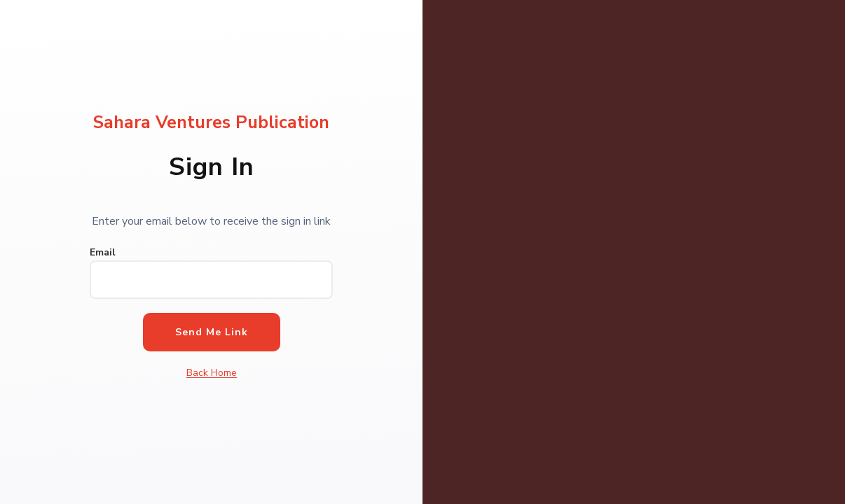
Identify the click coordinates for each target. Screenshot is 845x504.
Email (103, 252)
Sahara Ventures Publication (211, 122)
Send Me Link (212, 332)
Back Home (212, 373)
